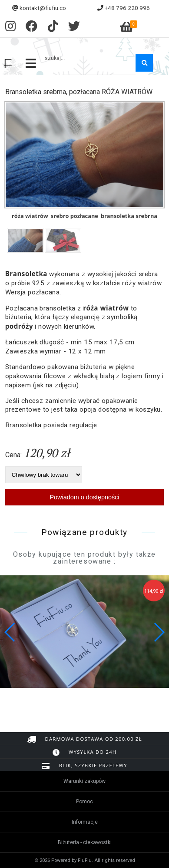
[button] (159, 632)
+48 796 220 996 (127, 8)
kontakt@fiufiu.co (43, 8)
